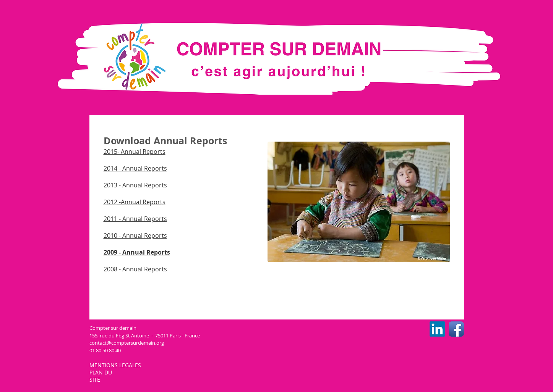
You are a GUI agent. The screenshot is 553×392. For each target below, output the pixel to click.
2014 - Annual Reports (135, 168)
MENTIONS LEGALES (116, 365)
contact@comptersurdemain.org (127, 343)
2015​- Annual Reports (135, 152)
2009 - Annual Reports (137, 252)
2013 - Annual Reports (135, 185)
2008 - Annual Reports (135, 269)
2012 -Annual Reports (135, 202)
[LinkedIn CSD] (437, 329)
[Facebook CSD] (456, 329)
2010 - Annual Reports (135, 236)
